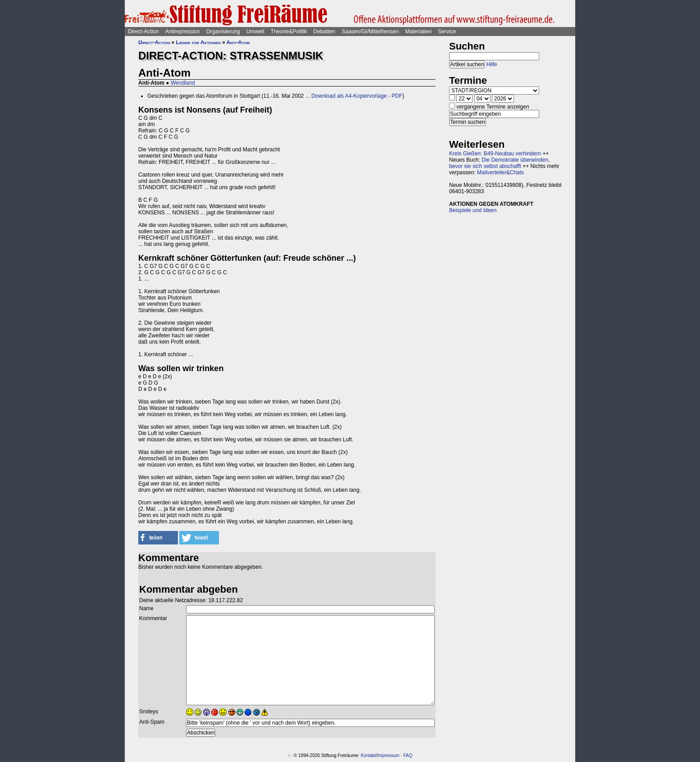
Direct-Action (143, 32)
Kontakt (368, 755)
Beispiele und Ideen (473, 210)
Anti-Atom (238, 42)
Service (447, 32)
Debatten (325, 32)
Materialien (419, 32)
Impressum (388, 755)
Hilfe (492, 64)
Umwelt (255, 32)
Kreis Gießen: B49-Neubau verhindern (495, 154)
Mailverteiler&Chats (500, 172)
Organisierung (223, 32)
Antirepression (183, 32)
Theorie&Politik (289, 32)
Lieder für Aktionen (198, 42)
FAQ (408, 755)
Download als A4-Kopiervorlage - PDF (357, 96)
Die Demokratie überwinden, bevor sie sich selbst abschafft (499, 163)
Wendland (183, 83)
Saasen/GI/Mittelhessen (370, 32)
